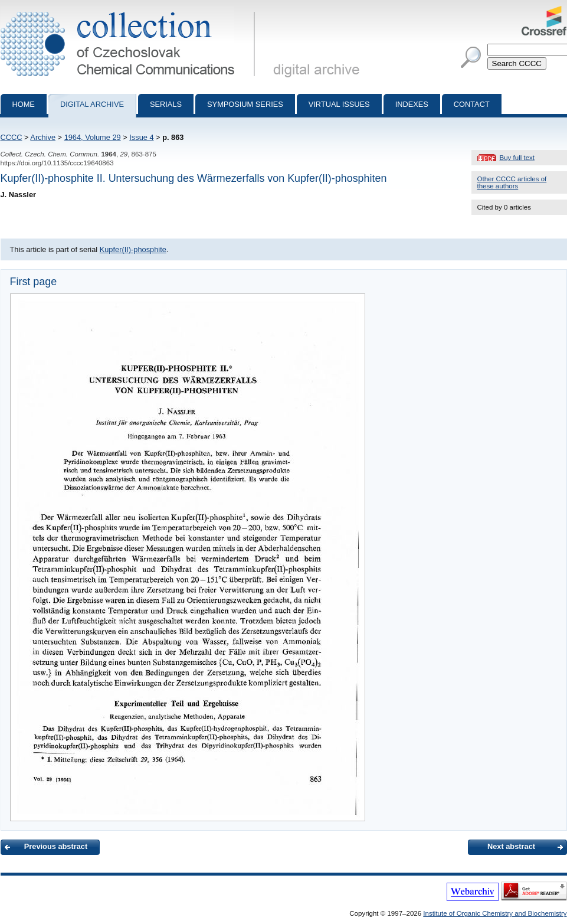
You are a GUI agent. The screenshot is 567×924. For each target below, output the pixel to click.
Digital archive (92, 104)
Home (24, 104)
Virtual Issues (339, 104)
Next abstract (511, 846)
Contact (472, 104)
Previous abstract (56, 846)
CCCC (12, 137)
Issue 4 (141, 137)
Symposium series (245, 104)
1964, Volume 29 (93, 137)
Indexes (412, 104)
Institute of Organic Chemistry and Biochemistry (495, 913)
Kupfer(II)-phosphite (133, 249)
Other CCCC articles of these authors (512, 182)
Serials (166, 104)
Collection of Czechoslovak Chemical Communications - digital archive (130, 11)
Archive (43, 137)
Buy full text (517, 158)
